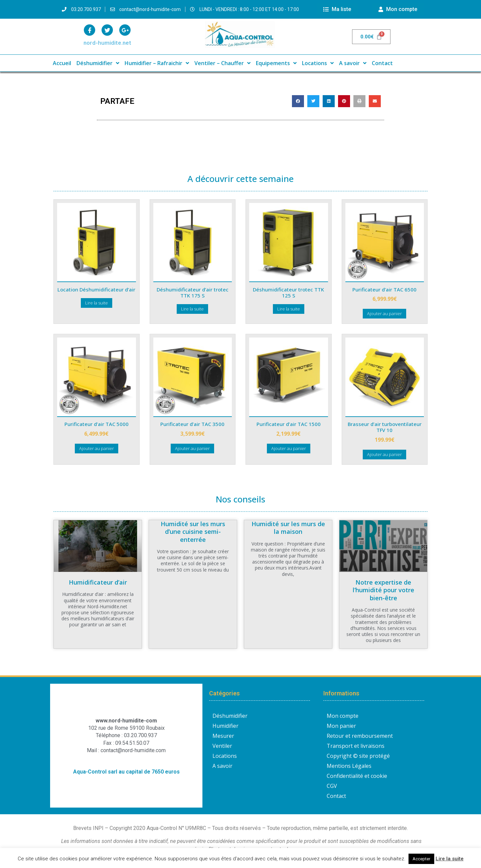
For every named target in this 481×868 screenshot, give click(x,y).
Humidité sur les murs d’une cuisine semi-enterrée (193, 532)
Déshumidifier (98, 63)
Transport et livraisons (356, 746)
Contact (382, 63)
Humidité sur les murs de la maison (288, 528)
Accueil (62, 63)
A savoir (353, 63)
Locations (318, 63)
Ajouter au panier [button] (384, 313)
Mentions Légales (349, 766)
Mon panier (341, 726)
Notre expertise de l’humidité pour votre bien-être (383, 590)
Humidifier (225, 726)
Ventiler (222, 746)
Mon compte (343, 716)
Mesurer (223, 736)
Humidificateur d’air (98, 582)
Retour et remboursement (360, 736)
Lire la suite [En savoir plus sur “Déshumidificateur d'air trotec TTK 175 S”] (192, 309)
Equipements (276, 63)
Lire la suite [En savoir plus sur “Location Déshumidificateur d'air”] (97, 303)
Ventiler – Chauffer (222, 63)
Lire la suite (450, 859)
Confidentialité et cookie (357, 776)
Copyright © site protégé (358, 756)
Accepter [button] (421, 859)
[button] (298, 101)
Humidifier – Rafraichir (157, 63)
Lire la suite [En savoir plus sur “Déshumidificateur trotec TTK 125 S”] (289, 309)
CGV (332, 786)
